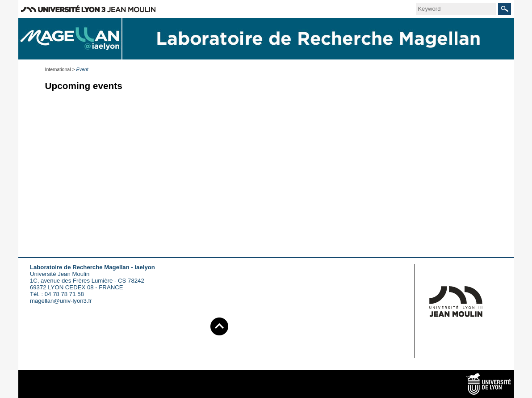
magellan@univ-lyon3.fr (61, 301)
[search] (456, 9)
